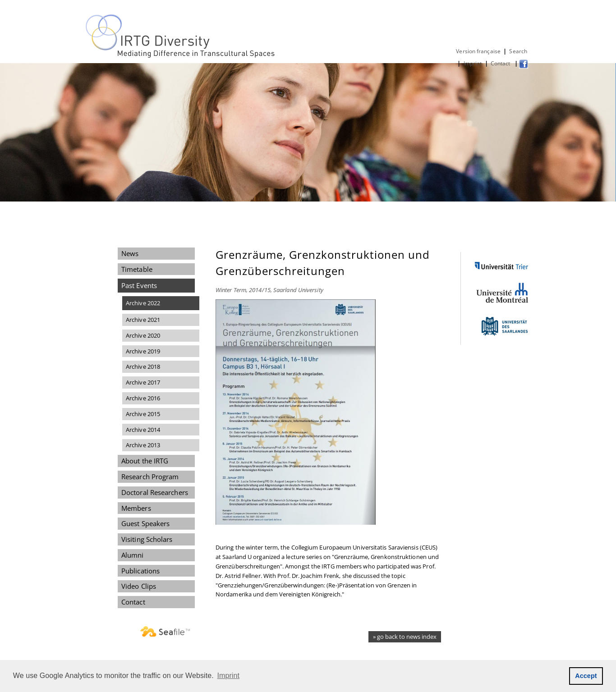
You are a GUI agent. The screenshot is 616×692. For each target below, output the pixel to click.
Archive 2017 (143, 382)
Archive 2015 (143, 414)
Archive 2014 (143, 430)
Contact (501, 63)
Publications (140, 571)
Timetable (137, 269)
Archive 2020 (143, 335)
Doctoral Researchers (155, 492)
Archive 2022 (143, 303)
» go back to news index (405, 637)
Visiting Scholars (147, 539)
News (130, 253)
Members (136, 508)
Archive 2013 (143, 445)
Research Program (150, 477)
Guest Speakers (145, 523)
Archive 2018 (143, 367)
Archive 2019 (143, 351)
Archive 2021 (143, 320)
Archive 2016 (143, 398)
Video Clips (139, 586)
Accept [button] (586, 676)
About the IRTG (145, 461)
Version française (478, 51)
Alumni (133, 555)
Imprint (473, 63)
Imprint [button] (229, 676)
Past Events (139, 285)
